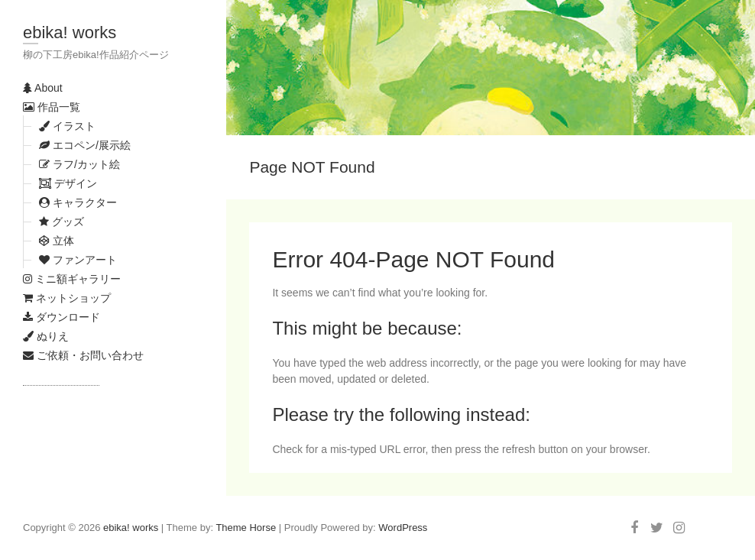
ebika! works (70, 32)
